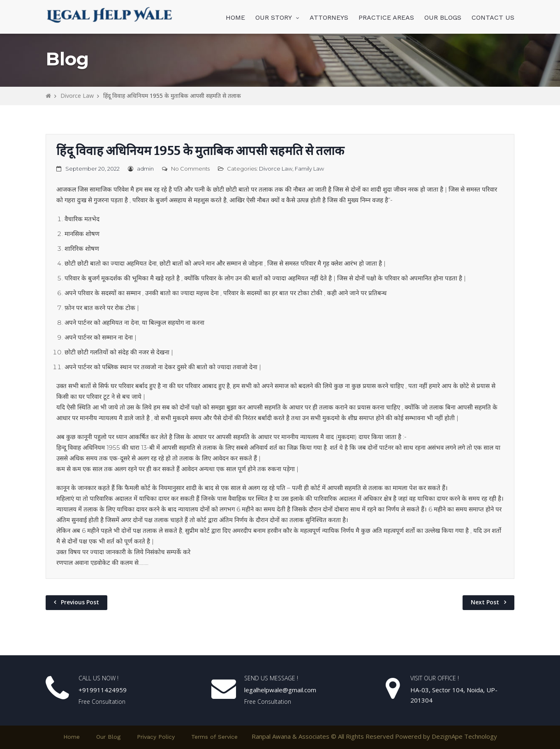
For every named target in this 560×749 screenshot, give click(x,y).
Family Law (309, 169)
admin (145, 169)
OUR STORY (274, 17)
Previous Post (80, 602)
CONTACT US (493, 17)
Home (72, 737)
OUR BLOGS (443, 17)
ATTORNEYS (329, 17)
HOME (235, 17)
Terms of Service (214, 737)
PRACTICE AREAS (386, 17)
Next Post (485, 602)
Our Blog (108, 737)
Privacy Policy (156, 737)
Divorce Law (77, 96)
